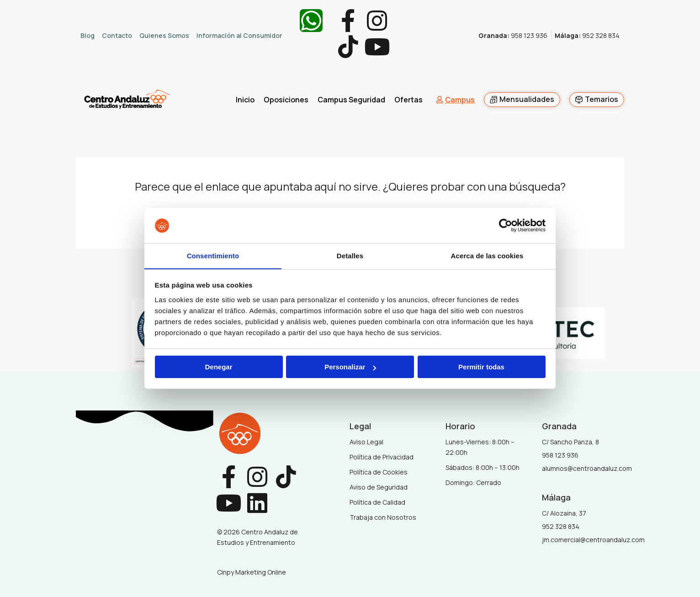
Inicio (245, 100)
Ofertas (408, 100)
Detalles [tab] (350, 255)
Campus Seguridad (351, 100)
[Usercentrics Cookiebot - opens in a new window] (506, 225)
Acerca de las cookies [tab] (487, 255)
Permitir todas (481, 367)
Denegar (218, 367)
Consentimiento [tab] (213, 255)
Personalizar (350, 367)
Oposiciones (286, 100)
